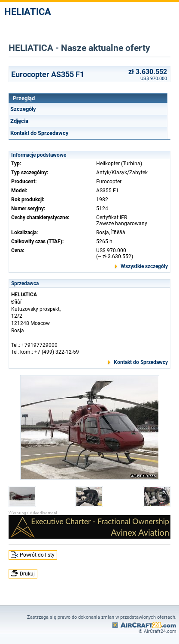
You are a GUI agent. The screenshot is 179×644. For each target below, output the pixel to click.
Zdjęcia (19, 121)
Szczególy (23, 109)
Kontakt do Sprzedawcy (39, 133)
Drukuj (27, 574)
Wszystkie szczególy (144, 266)
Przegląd (24, 98)
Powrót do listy (37, 555)
